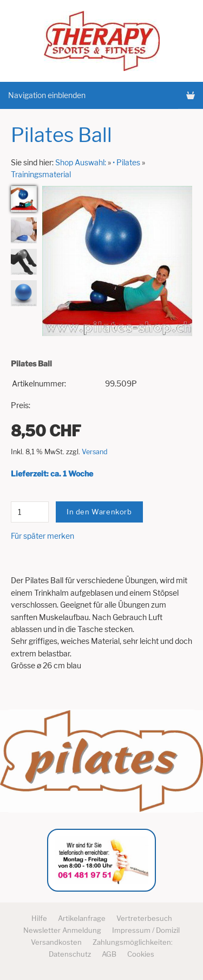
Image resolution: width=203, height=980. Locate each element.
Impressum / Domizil (146, 930)
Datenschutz (70, 954)
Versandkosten (56, 942)
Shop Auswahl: (81, 162)
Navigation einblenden (47, 95)
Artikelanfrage (82, 918)
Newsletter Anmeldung (62, 930)
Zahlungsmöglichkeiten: (133, 942)
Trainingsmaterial (41, 174)
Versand (95, 452)
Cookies (141, 954)
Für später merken (42, 536)
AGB (109, 954)
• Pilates (126, 162)
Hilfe (39, 918)
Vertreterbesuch (144, 918)
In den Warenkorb (99, 512)
